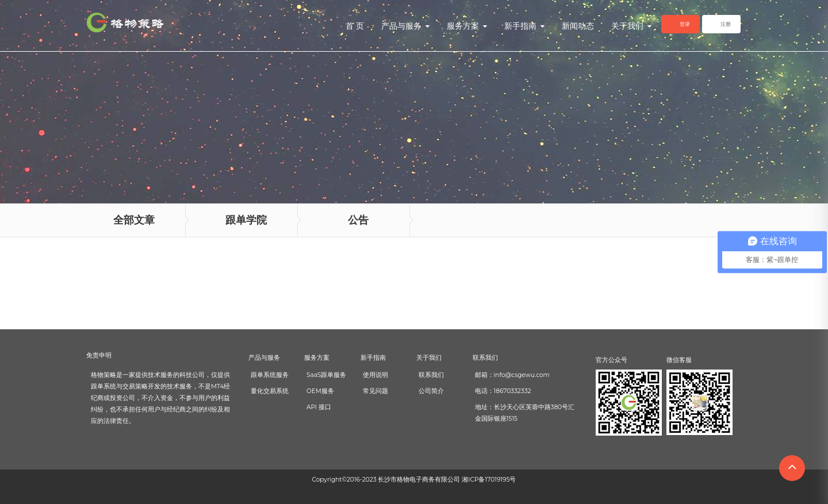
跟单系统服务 (270, 375)
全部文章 (134, 220)
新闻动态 (578, 26)
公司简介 (431, 391)
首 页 (355, 26)
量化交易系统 (270, 391)
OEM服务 (320, 391)
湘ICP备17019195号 (489, 480)
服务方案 (467, 26)
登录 (685, 24)
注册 (726, 24)
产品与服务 (405, 26)
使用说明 (375, 375)
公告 (358, 220)
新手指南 (524, 26)
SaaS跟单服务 (326, 375)
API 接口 (319, 407)
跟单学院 (246, 220)
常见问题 (375, 391)
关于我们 (631, 26)
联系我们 (431, 375)
